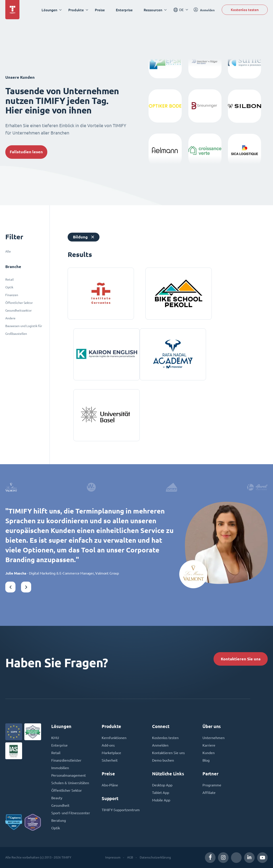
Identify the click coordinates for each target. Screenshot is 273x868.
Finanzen (12, 295)
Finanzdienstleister (66, 760)
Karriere (209, 745)
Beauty (57, 798)
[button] (10, 587)
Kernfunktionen (114, 738)
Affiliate (209, 793)
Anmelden (160, 745)
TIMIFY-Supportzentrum (121, 810)
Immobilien (60, 768)
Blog (206, 760)
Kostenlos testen (245, 10)
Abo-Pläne (110, 785)
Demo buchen (163, 760)
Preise (100, 10)
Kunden (209, 753)
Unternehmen (214, 738)
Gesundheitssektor (18, 310)
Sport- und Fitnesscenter (71, 813)
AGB (130, 857)
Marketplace (111, 753)
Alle (8, 251)
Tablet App (161, 793)
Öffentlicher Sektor (19, 303)
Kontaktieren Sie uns (241, 659)
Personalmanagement (69, 775)
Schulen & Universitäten (70, 783)
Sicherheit (110, 760)
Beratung (59, 820)
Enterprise (124, 10)
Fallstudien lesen (26, 152)
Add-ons (108, 745)
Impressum (113, 857)
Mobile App (161, 800)
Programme (212, 785)
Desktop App (162, 785)
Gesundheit (60, 805)
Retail (10, 280)
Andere (10, 318)
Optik (9, 287)
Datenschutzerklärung (155, 857)
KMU (55, 738)
